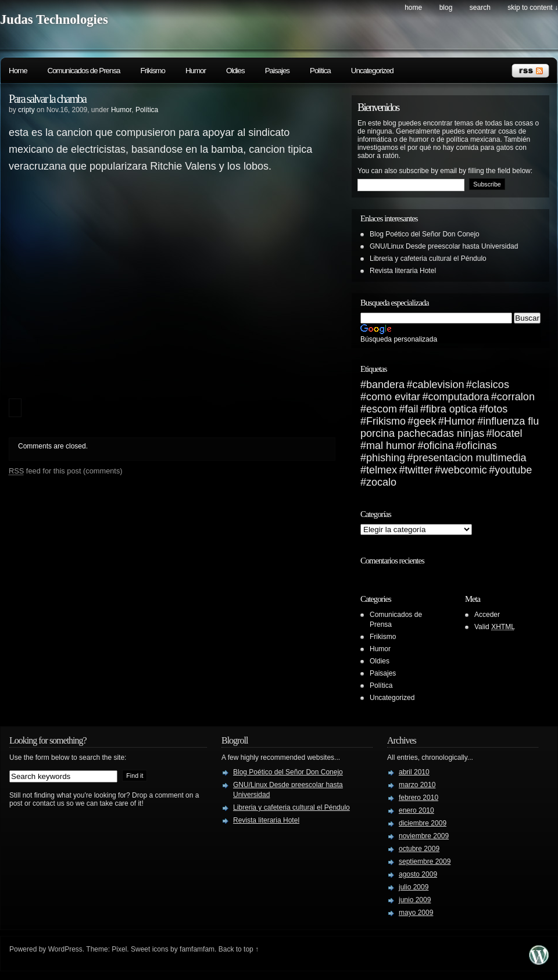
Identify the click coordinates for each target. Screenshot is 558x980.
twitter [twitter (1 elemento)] (419, 470)
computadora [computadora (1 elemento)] (458, 397)
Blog (446, 8)
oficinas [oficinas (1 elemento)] (479, 446)
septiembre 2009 (425, 861)
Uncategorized (372, 71)
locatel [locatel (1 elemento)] (507, 433)
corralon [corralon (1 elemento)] (516, 397)
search (480, 8)
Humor (196, 71)
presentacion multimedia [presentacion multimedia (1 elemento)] (469, 458)
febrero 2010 (419, 798)
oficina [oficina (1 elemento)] (438, 446)
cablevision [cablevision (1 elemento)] (438, 385)
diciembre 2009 (423, 823)
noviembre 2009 (424, 836)
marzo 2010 (417, 785)
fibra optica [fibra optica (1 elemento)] (452, 409)
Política (320, 71)
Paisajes (277, 71)
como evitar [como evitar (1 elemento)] (393, 397)
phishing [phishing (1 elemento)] (386, 458)
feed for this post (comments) (66, 471)
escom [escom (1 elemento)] (382, 409)
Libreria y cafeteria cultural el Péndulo (428, 259)
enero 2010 (416, 810)
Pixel (119, 949)
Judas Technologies (54, 19)
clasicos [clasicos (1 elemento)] (491, 385)
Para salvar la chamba (47, 99)
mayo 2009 (416, 913)
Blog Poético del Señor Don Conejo (425, 234)
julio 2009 (414, 887)
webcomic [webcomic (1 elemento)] (464, 470)
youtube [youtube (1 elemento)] (513, 470)
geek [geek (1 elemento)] (425, 421)
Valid (495, 627)
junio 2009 (415, 900)
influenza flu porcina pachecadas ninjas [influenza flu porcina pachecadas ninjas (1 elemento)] (450, 427)
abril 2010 (414, 772)
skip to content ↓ (533, 8)
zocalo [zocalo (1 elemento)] (381, 482)
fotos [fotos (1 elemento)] (496, 409)
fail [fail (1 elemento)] (411, 409)
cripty (26, 110)
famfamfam (197, 949)
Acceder (487, 615)
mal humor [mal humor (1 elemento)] (391, 446)
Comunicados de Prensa (84, 71)
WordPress (65, 949)
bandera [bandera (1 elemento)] (385, 385)
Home (413, 8)
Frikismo (153, 71)
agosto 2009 (418, 874)
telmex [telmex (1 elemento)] (382, 470)
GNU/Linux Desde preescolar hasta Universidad (444, 246)
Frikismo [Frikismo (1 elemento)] (386, 421)
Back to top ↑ (239, 949)
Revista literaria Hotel (403, 271)
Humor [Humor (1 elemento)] (460, 421)
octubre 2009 (419, 849)
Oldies (235, 71)
